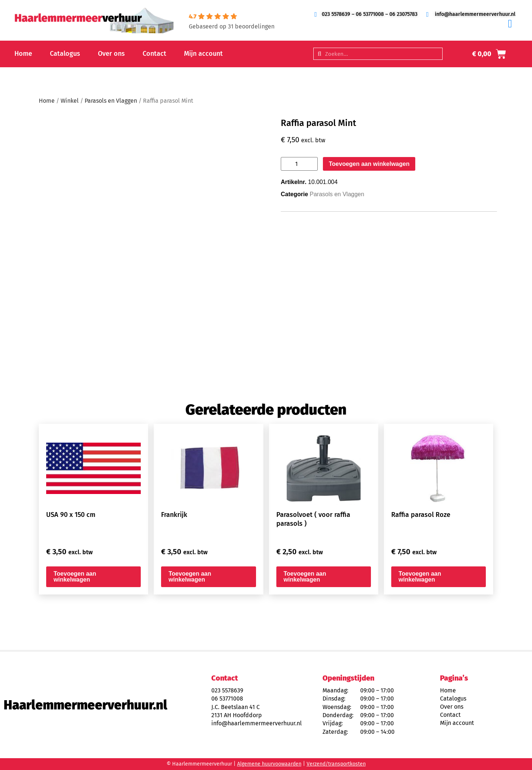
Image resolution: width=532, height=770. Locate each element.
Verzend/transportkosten (336, 764)
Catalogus (65, 54)
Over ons (111, 54)
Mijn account (203, 54)
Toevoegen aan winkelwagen (369, 164)
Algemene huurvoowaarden (269, 764)
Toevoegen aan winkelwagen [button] (75, 577)
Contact (154, 54)
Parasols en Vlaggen (111, 101)
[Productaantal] (299, 164)
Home (23, 54)
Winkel (70, 101)
